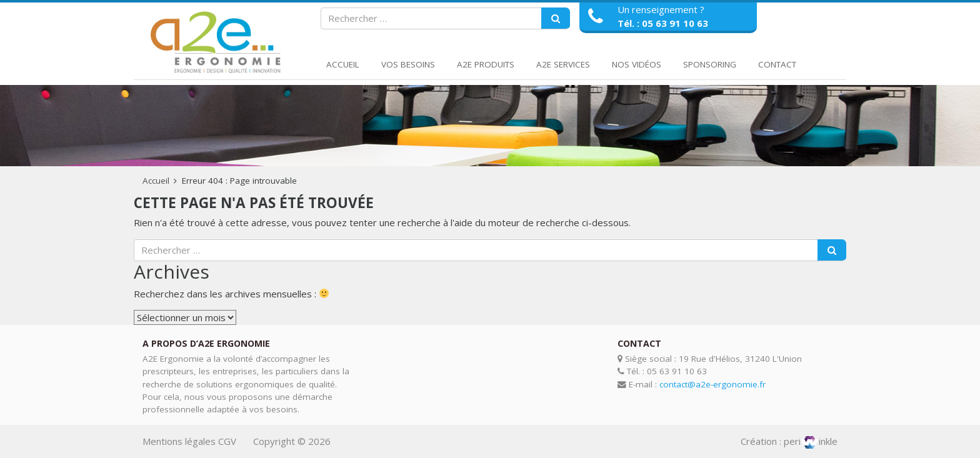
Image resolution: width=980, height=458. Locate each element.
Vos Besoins (408, 64)
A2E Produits (486, 64)
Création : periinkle (789, 441)
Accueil (343, 64)
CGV (227, 441)
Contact (777, 64)
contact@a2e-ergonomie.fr (712, 384)
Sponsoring (710, 64)
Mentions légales (179, 441)
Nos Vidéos (637, 64)
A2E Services (563, 64)
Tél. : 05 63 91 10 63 (663, 23)
